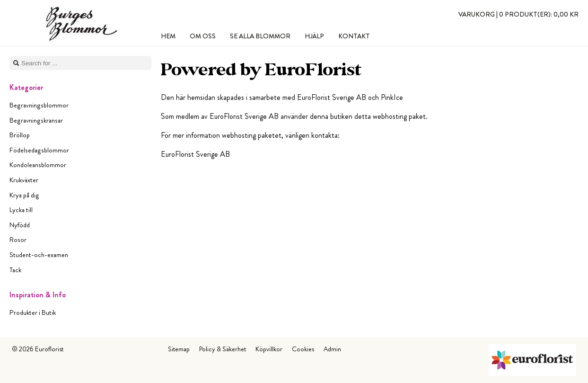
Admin (332, 349)
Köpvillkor (269, 349)
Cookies (303, 349)
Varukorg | (518, 14)
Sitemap (179, 349)
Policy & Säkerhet (223, 349)
